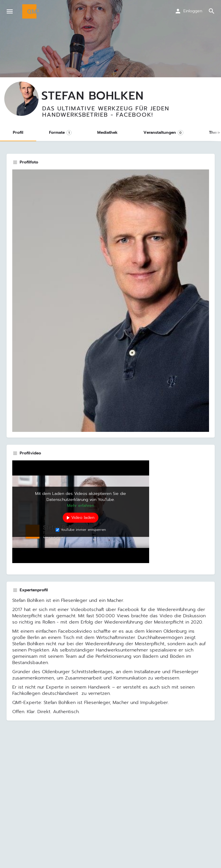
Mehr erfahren (81, 506)
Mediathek (108, 132)
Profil (18, 132)
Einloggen (193, 11)
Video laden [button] (83, 518)
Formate (60, 132)
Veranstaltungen (163, 132)
